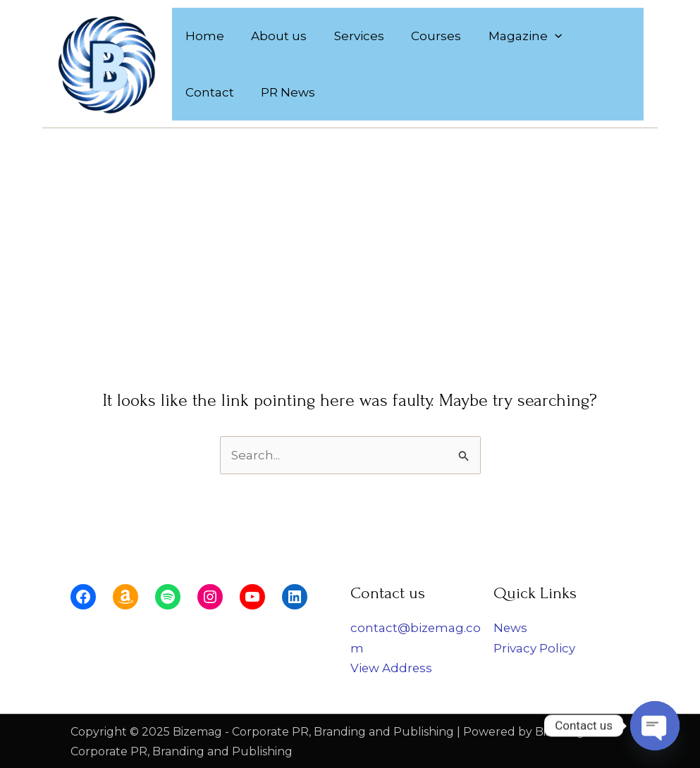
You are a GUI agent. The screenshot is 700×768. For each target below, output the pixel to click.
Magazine (511, 36)
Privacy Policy (534, 648)
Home (203, 36)
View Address (392, 667)
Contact (596, 36)
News (511, 628)
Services (351, 36)
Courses (425, 36)
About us (275, 36)
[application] (541, 36)
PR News (211, 92)
